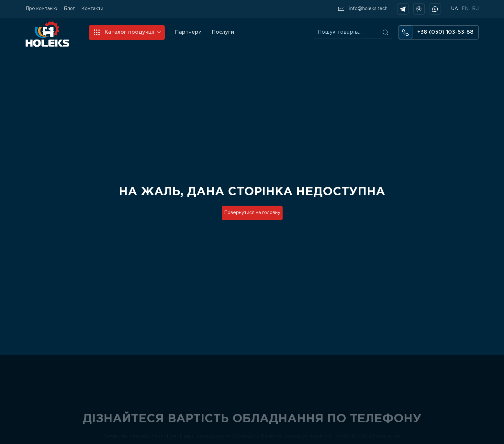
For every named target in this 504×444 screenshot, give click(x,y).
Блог (69, 9)
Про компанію (41, 9)
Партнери (188, 32)
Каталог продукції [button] (127, 32)
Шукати (386, 32)
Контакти (92, 9)
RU (475, 9)
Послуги (223, 32)
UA (455, 9)
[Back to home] (47, 34)
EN (465, 9)
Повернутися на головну (252, 213)
